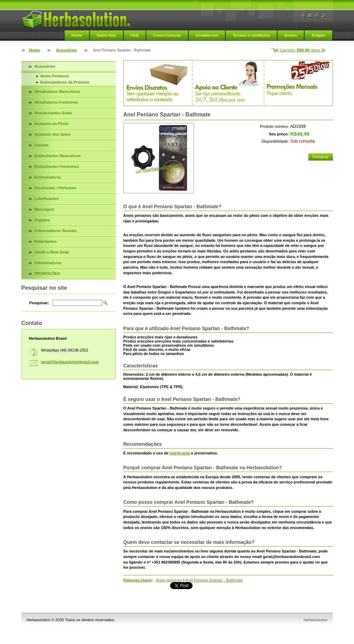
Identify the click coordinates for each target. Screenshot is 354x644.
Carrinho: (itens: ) (303, 50)
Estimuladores (48, 177)
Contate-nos (207, 35)
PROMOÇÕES (47, 273)
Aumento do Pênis (52, 124)
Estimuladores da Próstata (65, 82)
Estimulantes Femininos (57, 166)
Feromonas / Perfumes (55, 188)
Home (77, 35)
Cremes (42, 145)
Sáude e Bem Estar (52, 252)
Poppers (42, 220)
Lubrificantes (47, 199)
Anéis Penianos (55, 76)
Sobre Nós (106, 35)
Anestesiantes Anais (53, 113)
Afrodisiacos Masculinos (57, 92)
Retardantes (46, 241)
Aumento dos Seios (53, 134)
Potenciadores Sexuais (56, 231)
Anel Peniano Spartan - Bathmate (214, 580)
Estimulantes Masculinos (58, 156)
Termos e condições (251, 35)
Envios (291, 35)
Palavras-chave (137, 580)
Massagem (44, 209)
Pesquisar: (39, 303)
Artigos (318, 35)
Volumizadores (48, 263)
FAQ (135, 35)
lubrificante (180, 453)
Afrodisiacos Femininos (57, 102)
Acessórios (66, 50)
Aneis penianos (169, 580)
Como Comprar (167, 35)
